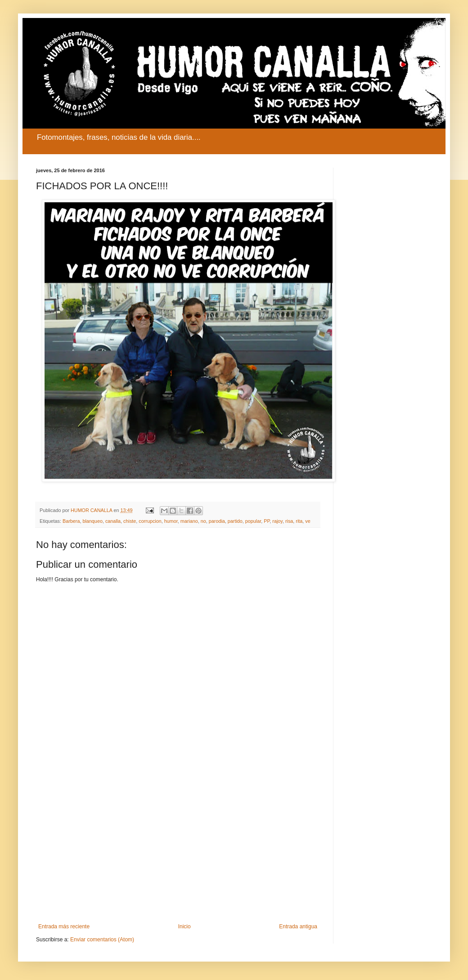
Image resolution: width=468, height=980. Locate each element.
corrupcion (150, 521)
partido (235, 521)
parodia (217, 521)
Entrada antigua (298, 927)
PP (267, 521)
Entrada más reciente (64, 927)
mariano (189, 521)
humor (171, 521)
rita (299, 521)
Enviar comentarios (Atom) (102, 940)
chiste (130, 521)
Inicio (184, 927)
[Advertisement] (178, 849)
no (203, 521)
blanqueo (92, 521)
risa (289, 521)
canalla (113, 521)
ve (308, 521)
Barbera (71, 521)
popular (253, 521)
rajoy (277, 521)
